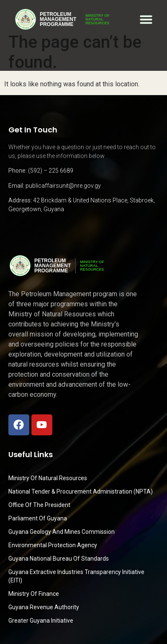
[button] (146, 19)
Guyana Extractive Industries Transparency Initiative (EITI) (76, 576)
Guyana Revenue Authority (44, 607)
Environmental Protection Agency (53, 545)
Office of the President (39, 505)
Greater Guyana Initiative (41, 621)
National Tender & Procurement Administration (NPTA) (81, 491)
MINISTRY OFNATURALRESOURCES (98, 19)
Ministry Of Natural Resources (48, 478)
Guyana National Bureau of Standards (59, 559)
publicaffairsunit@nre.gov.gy (63, 186)
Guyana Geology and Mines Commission (62, 532)
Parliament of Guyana (38, 518)
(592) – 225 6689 (51, 171)
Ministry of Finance (34, 594)
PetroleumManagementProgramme (58, 19)
